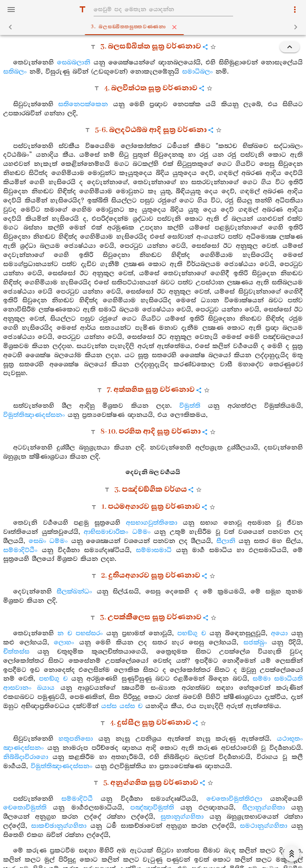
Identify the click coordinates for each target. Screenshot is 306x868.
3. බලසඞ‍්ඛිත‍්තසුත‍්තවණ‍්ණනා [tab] (155, 27)
